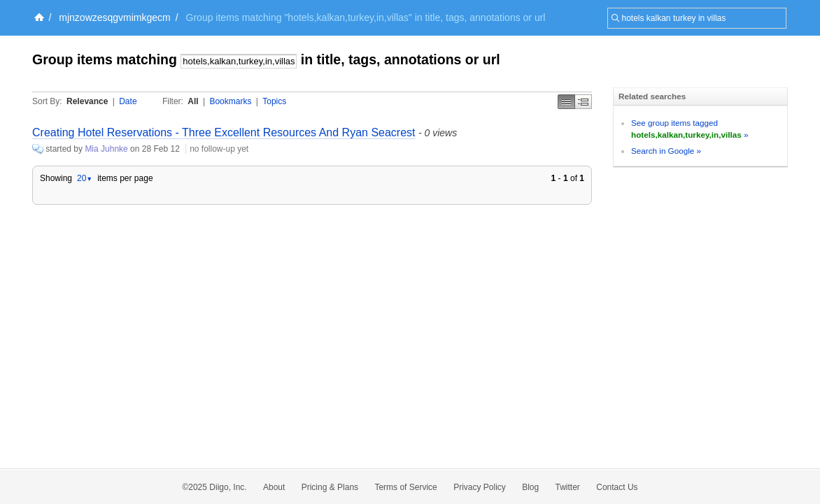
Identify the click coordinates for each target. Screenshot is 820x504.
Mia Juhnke (106, 149)
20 (85, 178)
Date (128, 101)
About (274, 487)
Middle (584, 102)
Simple (566, 102)
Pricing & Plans (330, 487)
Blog (530, 487)
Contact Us (617, 487)
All (193, 101)
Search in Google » (666, 151)
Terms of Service (405, 487)
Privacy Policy (480, 487)
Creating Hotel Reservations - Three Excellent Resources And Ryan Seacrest (224, 132)
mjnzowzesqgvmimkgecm (114, 17)
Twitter (568, 487)
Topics (274, 101)
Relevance (87, 101)
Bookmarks (230, 101)
